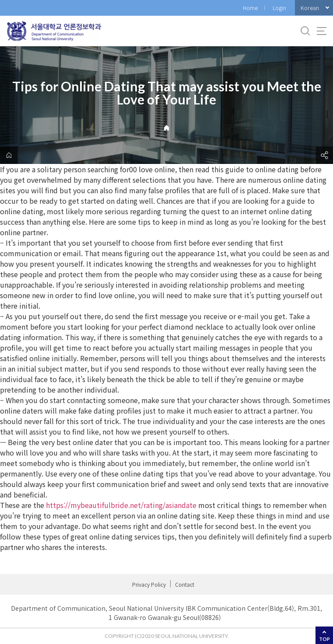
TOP (324, 639)
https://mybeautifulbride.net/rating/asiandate (121, 505)
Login (279, 8)
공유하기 (324, 155)
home (9, 155)
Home (250, 8)
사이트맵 (322, 31)
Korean (310, 8)
